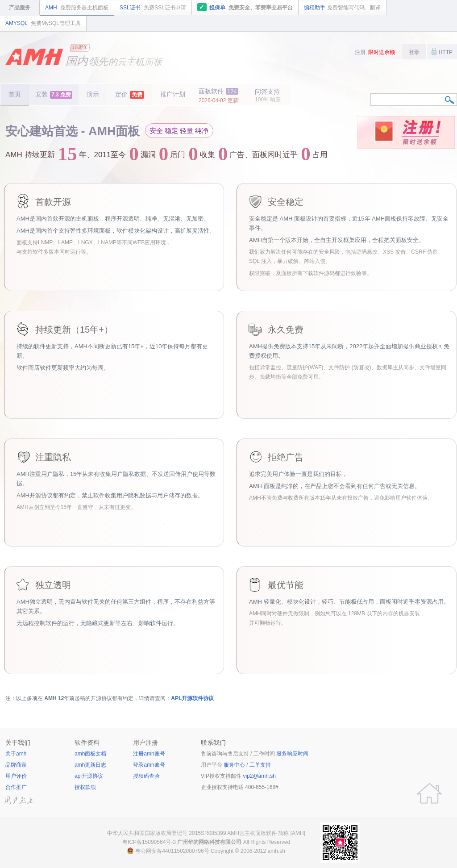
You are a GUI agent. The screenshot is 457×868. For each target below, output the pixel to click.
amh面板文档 (90, 754)
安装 (54, 95)
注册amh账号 (149, 754)
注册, (375, 52)
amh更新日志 (90, 765)
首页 (15, 94)
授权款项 (85, 787)
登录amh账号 (149, 765)
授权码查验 (146, 776)
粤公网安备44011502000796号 (172, 851)
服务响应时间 (292, 754)
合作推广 (16, 787)
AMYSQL (43, 23)
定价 (130, 95)
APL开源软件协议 (192, 698)
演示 (93, 94)
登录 (414, 52)
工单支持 (260, 765)
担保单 (245, 7)
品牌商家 (16, 765)
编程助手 (342, 8)
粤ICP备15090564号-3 (149, 842)
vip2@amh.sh (259, 776)
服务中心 (234, 765)
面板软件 (219, 96)
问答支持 (268, 95)
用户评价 (16, 776)
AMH (77, 8)
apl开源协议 (89, 776)
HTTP (442, 51)
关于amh (16, 754)
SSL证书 (153, 8)
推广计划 (173, 94)
